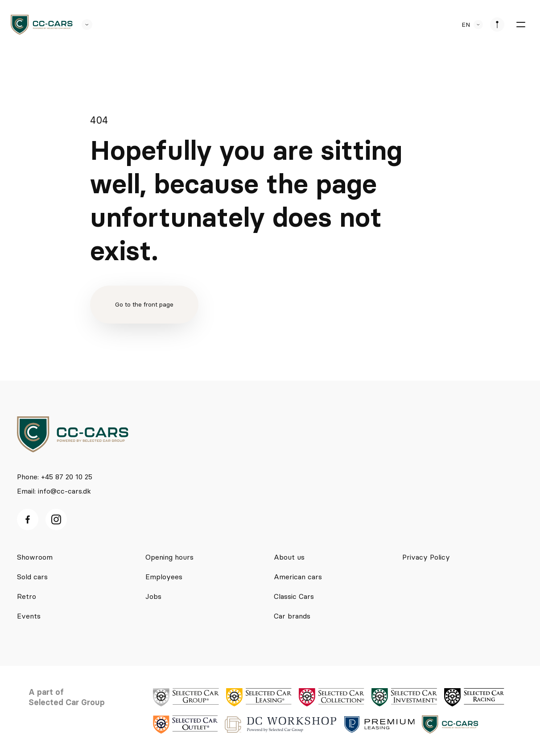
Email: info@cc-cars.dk (54, 491)
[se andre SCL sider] (82, 25)
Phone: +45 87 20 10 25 (55, 477)
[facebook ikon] (28, 519)
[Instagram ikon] (56, 519)
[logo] (42, 25)
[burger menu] (520, 25)
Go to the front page (144, 304)
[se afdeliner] (497, 25)
